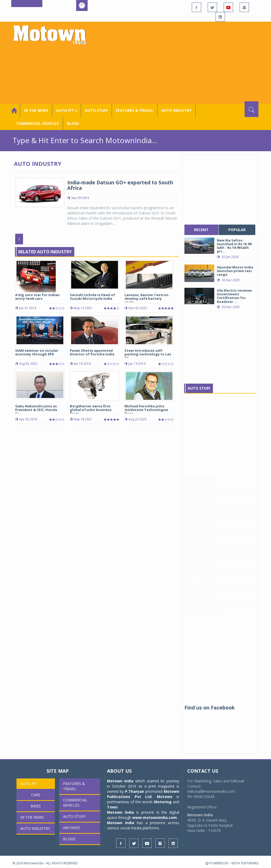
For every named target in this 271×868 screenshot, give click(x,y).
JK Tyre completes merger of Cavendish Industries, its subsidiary (218, 612)
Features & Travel (135, 110)
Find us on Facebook (210, 708)
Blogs (73, 123)
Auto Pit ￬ (67, 110)
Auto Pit (29, 784)
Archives (72, 828)
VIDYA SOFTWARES (245, 863)
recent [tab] (201, 230)
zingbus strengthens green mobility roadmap (222, 576)
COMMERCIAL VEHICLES (38, 123)
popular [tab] (237, 230)
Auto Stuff (96, 110)
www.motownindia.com (155, 817)
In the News (36, 110)
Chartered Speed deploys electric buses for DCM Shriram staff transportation (225, 559)
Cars (36, 795)
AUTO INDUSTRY (176, 110)
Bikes (36, 806)
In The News (200, 486)
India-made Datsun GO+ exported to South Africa (120, 185)
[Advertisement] (179, 62)
